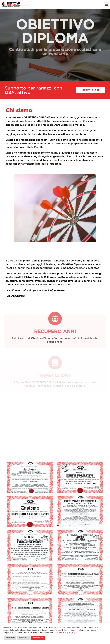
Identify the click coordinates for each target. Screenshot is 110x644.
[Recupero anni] (55, 319)
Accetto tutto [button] (38, 638)
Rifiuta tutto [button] (10, 638)
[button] (106, 4)
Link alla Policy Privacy (65, 632)
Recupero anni (55, 331)
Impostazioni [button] (24, 638)
